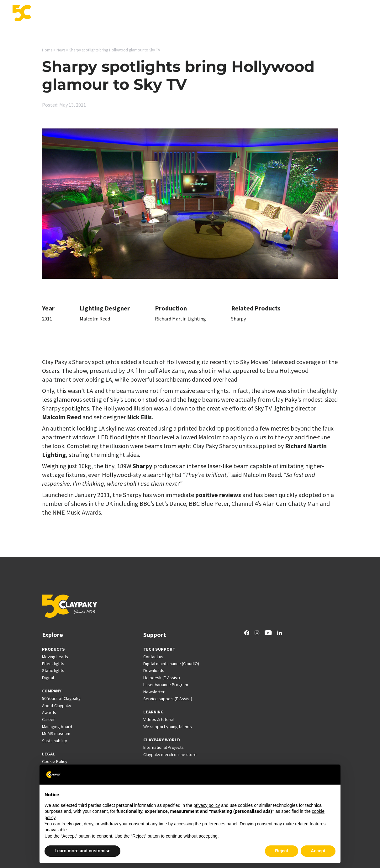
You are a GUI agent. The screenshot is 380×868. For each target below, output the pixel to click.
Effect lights (53, 664)
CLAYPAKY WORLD (162, 740)
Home (47, 50)
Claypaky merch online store (170, 754)
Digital (48, 678)
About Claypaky (57, 706)
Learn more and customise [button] (82, 851)
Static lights (53, 670)
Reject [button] (282, 851)
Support (211, 14)
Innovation (183, 14)
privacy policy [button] (207, 805)
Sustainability (55, 741)
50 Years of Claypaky (61, 698)
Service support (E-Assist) (168, 699)
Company (335, 14)
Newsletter (154, 692)
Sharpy (238, 319)
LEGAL (49, 754)
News (290, 14)
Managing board (57, 727)
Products (119, 14)
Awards (49, 712)
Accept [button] (318, 851)
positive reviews (218, 495)
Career (310, 14)
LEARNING (153, 712)
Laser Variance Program (166, 685)
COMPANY (52, 691)
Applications (150, 14)
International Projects (252, 14)
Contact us (153, 657)
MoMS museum (56, 733)
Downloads (154, 670)
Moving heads (55, 657)
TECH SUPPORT (159, 649)
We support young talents (168, 727)
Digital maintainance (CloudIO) (171, 664)
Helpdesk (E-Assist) (162, 678)
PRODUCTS (53, 649)
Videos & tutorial (159, 719)
